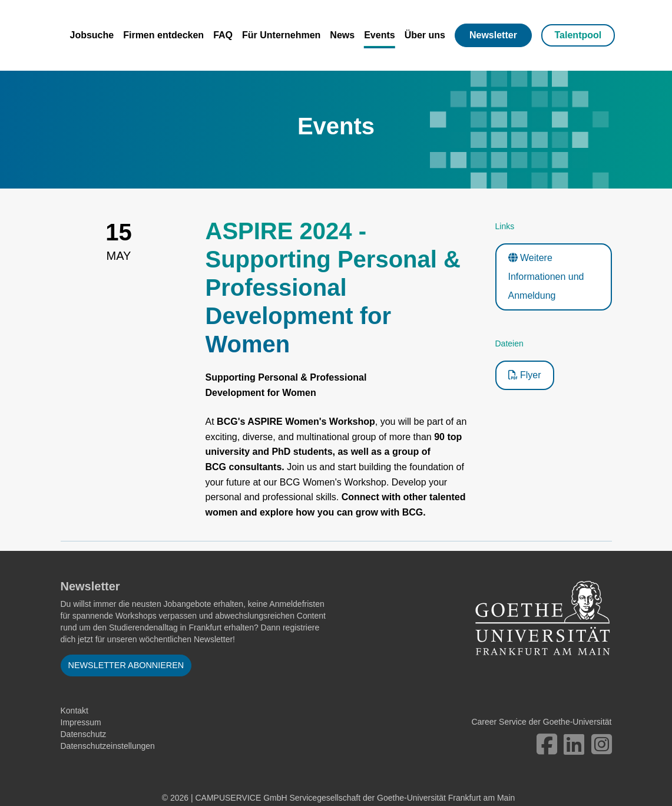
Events (379, 35)
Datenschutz (84, 734)
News (342, 35)
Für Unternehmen (281, 35)
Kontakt (75, 711)
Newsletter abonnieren (126, 665)
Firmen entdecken (163, 35)
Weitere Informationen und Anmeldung (546, 277)
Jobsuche (92, 35)
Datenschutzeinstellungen (108, 746)
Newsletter (493, 35)
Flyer (525, 375)
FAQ (223, 35)
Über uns (425, 35)
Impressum (81, 722)
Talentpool (578, 35)
